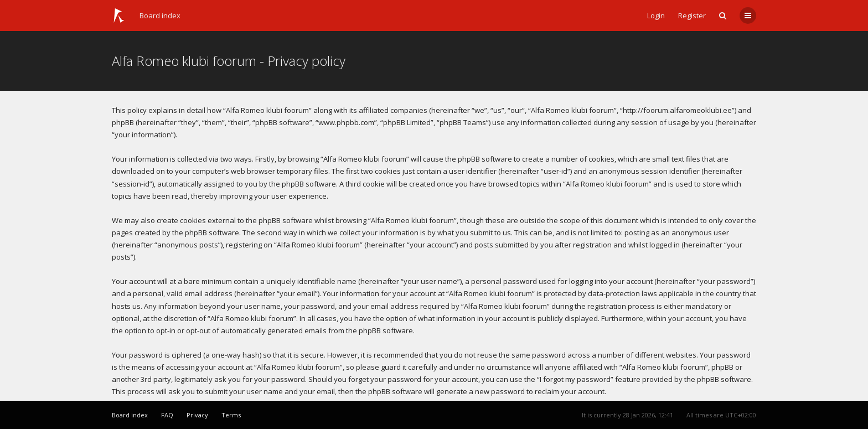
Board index (160, 15)
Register (692, 15)
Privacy (197, 415)
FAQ (167, 415)
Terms (231, 415)
